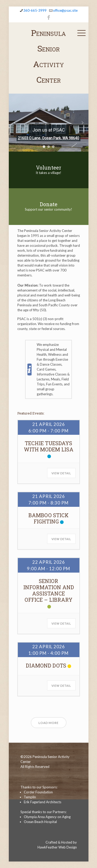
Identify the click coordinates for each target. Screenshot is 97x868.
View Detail (61, 473)
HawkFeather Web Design (57, 847)
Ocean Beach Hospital (40, 822)
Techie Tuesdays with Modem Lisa (49, 446)
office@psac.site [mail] (65, 10)
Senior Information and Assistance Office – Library (49, 590)
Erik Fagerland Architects (43, 802)
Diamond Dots (46, 665)
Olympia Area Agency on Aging (47, 817)
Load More (49, 723)
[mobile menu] (81, 33)
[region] (49, 123)
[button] (15, 123)
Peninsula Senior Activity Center (48, 56)
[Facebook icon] (49, 17)
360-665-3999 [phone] (35, 10)
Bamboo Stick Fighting (48, 518)
